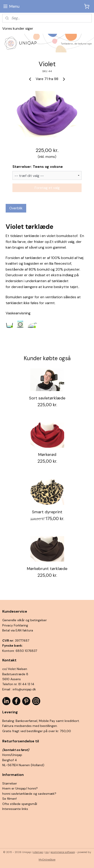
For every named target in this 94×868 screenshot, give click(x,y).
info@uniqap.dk (24, 689)
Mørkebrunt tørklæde (47, 569)
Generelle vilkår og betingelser (25, 620)
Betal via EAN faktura (18, 630)
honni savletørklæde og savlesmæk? (29, 794)
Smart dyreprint (47, 512)
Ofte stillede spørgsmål (20, 804)
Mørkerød (47, 455)
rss (47, 852)
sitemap (38, 852)
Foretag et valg (47, 188)
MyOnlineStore (47, 860)
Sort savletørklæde (47, 398)
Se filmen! (9, 799)
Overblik (16, 208)
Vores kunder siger (18, 28)
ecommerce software (63, 852)
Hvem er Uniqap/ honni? (20, 788)
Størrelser (10, 783)
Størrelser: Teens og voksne (38, 167)
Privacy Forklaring (15, 625)
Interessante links (15, 809)
